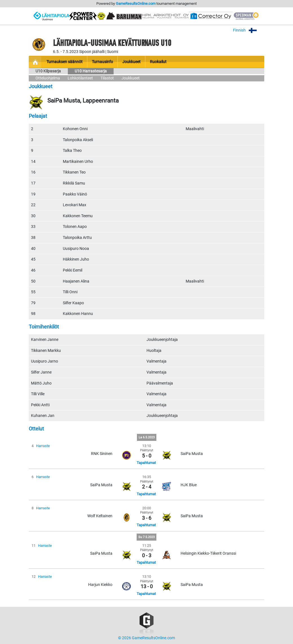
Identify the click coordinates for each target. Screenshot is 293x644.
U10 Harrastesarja (91, 71)
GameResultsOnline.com (136, 4)
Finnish (249, 30)
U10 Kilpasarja (48, 71)
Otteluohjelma (48, 78)
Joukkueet (131, 78)
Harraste (43, 446)
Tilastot (107, 78)
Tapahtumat (146, 463)
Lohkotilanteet (80, 78)
